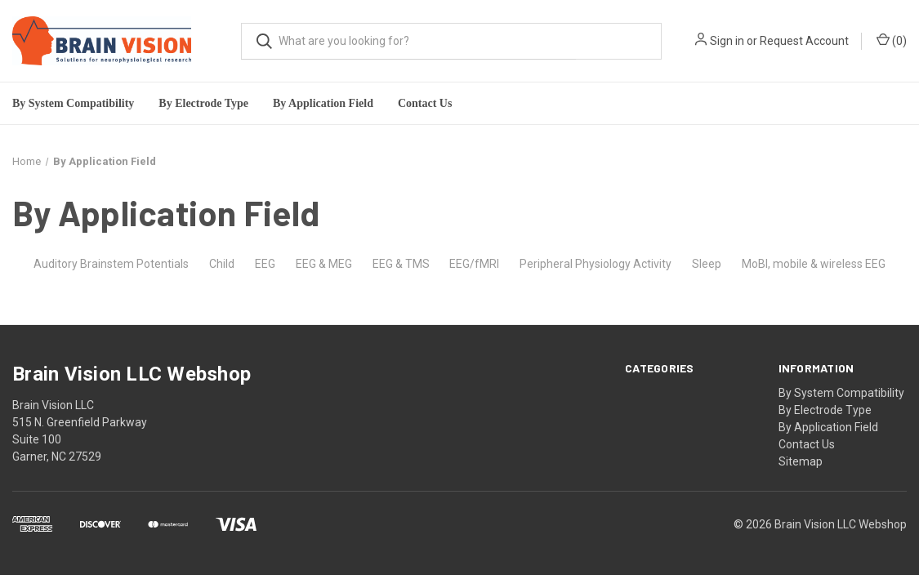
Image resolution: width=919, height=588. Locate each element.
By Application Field (828, 427)
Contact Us (425, 103)
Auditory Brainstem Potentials (111, 264)
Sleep (707, 264)
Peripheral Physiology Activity (596, 264)
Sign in (727, 41)
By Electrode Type (825, 410)
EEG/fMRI (474, 264)
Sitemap (801, 461)
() (892, 40)
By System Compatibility (841, 393)
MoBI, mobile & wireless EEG (814, 264)
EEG (265, 264)
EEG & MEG (324, 264)
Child (222, 264)
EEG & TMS (401, 264)
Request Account (804, 41)
